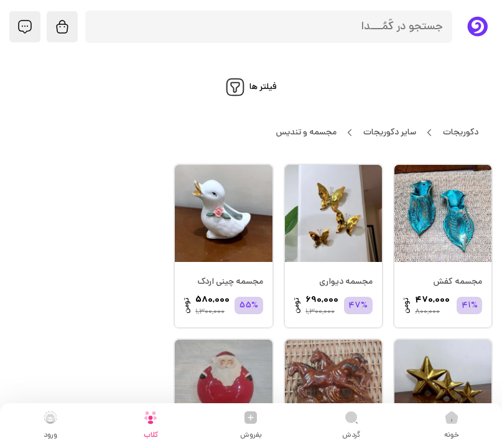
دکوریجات (460, 133)
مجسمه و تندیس (306, 133)
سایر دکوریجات (389, 133)
